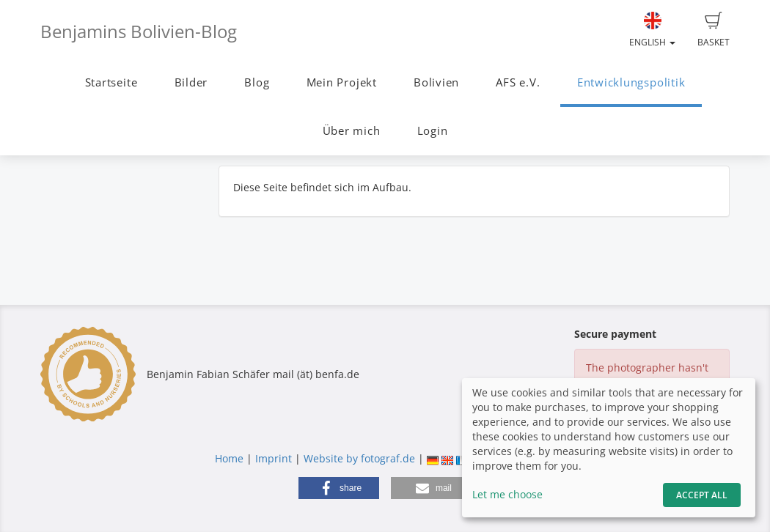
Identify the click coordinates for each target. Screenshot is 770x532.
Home (229, 458)
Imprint (274, 458)
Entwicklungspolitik (631, 82)
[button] (339, 488)
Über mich (352, 131)
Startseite (111, 82)
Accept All (702, 495)
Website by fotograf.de (359, 458)
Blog (257, 82)
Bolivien (436, 82)
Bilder (191, 82)
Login (433, 131)
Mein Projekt (342, 82)
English (652, 30)
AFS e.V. (518, 82)
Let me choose (507, 494)
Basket (714, 30)
